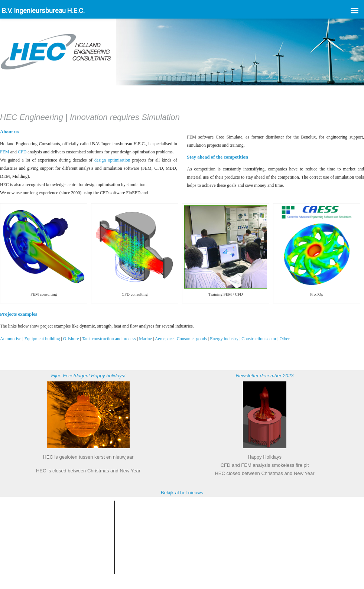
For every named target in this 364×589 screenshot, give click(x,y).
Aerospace (164, 339)
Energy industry (224, 339)
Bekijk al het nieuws (182, 493)
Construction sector (259, 339)
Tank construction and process (109, 339)
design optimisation (112, 160)
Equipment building (42, 339)
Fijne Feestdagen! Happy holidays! (88, 376)
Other (284, 339)
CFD (22, 152)
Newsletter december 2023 (265, 376)
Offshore (71, 339)
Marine (145, 339)
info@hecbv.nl (49, 537)
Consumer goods (192, 339)
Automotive (11, 339)
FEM (5, 152)
